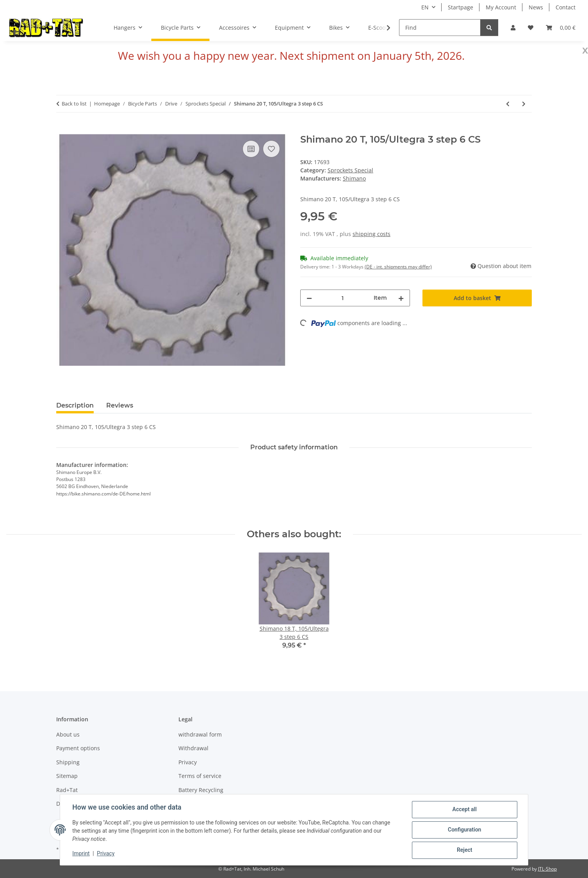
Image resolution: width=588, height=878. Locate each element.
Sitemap (67, 776)
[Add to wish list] (271, 149)
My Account (501, 7)
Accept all (464, 810)
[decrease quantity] (309, 298)
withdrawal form (200, 734)
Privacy (106, 854)
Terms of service (200, 776)
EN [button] (425, 7)
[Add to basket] (62, 130)
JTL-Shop (547, 869)
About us (68, 734)
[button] (513, 28)
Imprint (81, 854)
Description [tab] (75, 405)
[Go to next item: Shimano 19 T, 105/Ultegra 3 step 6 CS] (524, 104)
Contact (566, 7)
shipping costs (372, 234)
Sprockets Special (350, 170)
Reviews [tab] (120, 405)
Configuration (464, 830)
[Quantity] (343, 298)
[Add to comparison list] (251, 149)
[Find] (440, 28)
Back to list (74, 104)
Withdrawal (193, 748)
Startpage (461, 7)
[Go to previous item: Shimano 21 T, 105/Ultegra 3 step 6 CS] (508, 104)
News (536, 7)
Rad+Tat (67, 790)
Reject (464, 850)
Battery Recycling (201, 790)
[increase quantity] (401, 298)
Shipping (68, 762)
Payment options (78, 748)
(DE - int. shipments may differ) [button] (398, 267)
